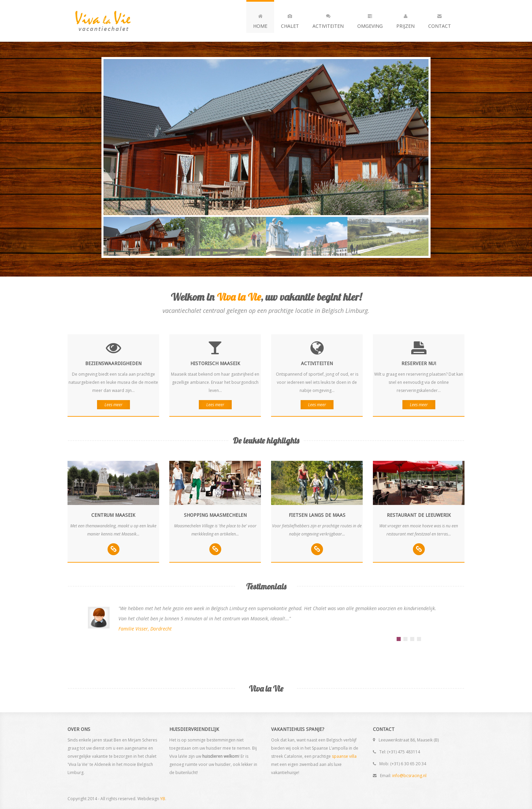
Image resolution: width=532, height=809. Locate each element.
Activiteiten (328, 20)
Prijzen (405, 20)
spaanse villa (344, 756)
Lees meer (113, 405)
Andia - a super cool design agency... (115, 21)
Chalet (290, 20)
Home (260, 20)
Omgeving (370, 20)
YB (163, 799)
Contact (440, 20)
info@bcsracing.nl (409, 776)
